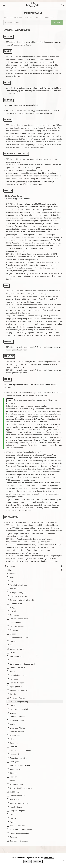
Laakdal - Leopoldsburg (19, 702)
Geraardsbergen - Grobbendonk (22, 664)
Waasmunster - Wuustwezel (21, 829)
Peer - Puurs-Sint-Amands (20, 766)
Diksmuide (14, 630)
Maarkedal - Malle (17, 720)
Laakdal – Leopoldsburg (44, 17)
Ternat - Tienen (16, 807)
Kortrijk (13, 694)
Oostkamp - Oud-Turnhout (20, 750)
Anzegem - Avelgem (18, 592)
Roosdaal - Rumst (17, 784)
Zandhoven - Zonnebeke (19, 833)
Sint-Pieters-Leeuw (17, 796)
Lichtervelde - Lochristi (19, 709)
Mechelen (14, 724)
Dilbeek (13, 634)
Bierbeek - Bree (16, 604)
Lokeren (13, 713)
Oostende (14, 743)
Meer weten (49, 858)
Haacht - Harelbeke (17, 668)
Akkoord (27, 861)
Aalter (12, 581)
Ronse (12, 781)
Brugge (13, 607)
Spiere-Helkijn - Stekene (19, 803)
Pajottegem (14, 762)
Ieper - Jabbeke (16, 686)
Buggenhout (15, 615)
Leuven (13, 705)
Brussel (13, 611)
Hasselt (13, 671)
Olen (12, 739)
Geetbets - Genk (16, 656)
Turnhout (13, 822)
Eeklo (12, 645)
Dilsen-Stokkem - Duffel (19, 638)
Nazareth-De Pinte (17, 732)
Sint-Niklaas (14, 792)
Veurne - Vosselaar (17, 826)
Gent (12, 660)
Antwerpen (14, 589)
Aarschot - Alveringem (19, 585)
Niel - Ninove (15, 735)
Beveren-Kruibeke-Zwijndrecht (22, 600)
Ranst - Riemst (15, 769)
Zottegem (14, 837)
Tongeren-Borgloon (17, 811)
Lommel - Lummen (17, 717)
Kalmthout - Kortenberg (19, 690)
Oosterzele (14, 747)
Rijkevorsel (14, 773)
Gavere (13, 653)
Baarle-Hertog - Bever (18, 596)
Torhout (13, 814)
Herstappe (14, 679)
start (5, 17)
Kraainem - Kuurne (17, 698)
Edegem (13, 641)
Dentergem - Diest (17, 626)
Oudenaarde (15, 754)
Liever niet (38, 861)
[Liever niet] (63, 861)
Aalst (12, 577)
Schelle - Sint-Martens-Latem (21, 788)
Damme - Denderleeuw (19, 619)
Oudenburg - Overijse (18, 758)
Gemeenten (29, 17)
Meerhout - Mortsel (17, 728)
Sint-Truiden (15, 799)
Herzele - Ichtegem (17, 683)
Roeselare (14, 777)
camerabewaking (15, 17)
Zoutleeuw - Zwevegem (19, 841)
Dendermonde (16, 623)
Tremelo (13, 818)
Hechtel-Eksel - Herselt (19, 675)
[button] (4, 5)
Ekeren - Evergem (17, 649)
